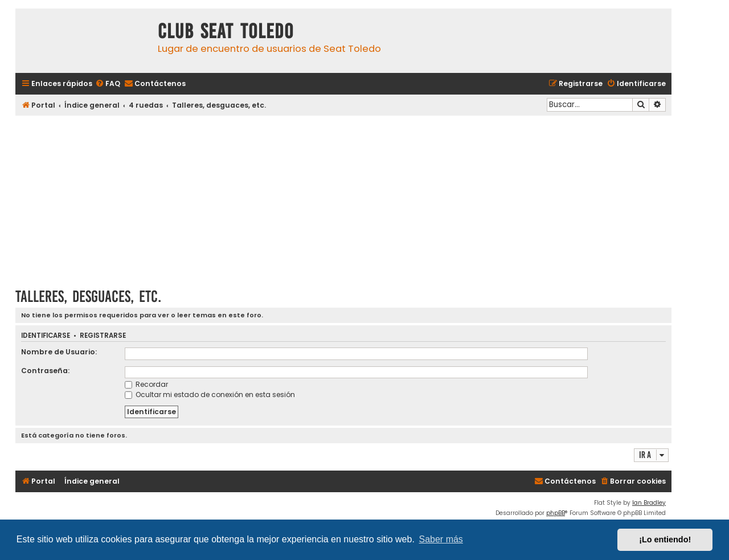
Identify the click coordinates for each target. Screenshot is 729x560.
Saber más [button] (441, 539)
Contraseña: (45, 371)
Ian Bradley (649, 503)
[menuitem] (108, 84)
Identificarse (46, 336)
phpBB (556, 513)
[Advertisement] (343, 198)
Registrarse (103, 336)
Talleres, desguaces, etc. (88, 297)
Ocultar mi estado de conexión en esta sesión (210, 395)
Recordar (146, 384)
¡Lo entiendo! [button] (665, 539)
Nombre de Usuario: (59, 352)
